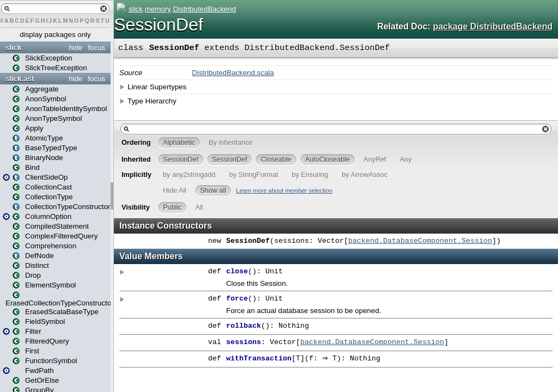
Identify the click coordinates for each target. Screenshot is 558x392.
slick (14, 48)
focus (96, 48)
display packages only (55, 35)
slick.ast (20, 79)
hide (75, 48)
